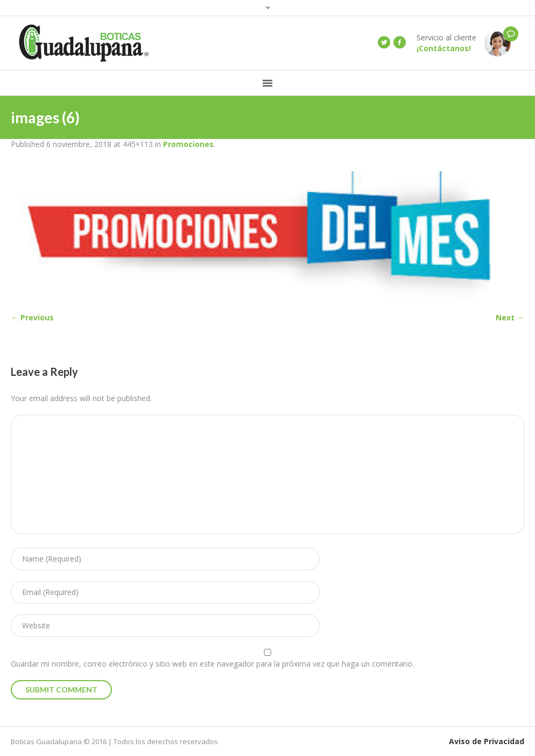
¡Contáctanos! (444, 48)
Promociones (188, 144)
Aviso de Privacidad (487, 741)
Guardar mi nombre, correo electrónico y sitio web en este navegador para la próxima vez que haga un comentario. (212, 664)
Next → (510, 317)
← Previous (32, 317)
